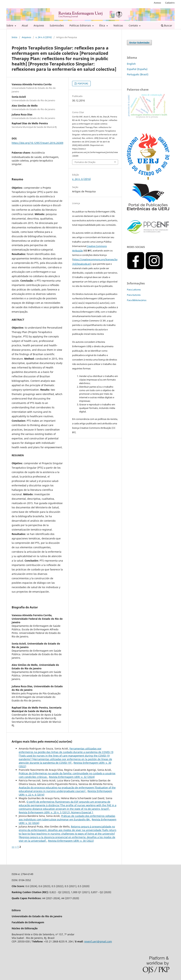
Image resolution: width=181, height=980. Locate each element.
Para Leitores (134, 290)
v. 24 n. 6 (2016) (44, 37)
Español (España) (137, 69)
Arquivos (39, 25)
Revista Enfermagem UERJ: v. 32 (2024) (72, 777)
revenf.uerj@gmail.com (98, 941)
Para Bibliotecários (137, 300)
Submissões (57, 25)
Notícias (118, 25)
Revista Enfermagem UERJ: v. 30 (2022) (71, 841)
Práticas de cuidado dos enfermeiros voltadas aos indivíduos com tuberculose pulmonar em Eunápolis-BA (67, 818)
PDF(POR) (83, 84)
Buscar (167, 25)
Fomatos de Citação (85, 162)
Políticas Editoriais (81, 25)
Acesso (157, 3)
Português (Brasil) (138, 74)
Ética (103, 25)
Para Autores (134, 295)
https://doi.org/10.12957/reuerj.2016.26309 (37, 143)
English (131, 64)
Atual (25, 25)
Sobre (10, 25)
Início (14, 37)
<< (13, 847)
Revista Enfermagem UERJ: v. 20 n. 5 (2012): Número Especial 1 (56, 812)
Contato (134, 25)
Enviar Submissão (139, 43)
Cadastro (170, 3)
